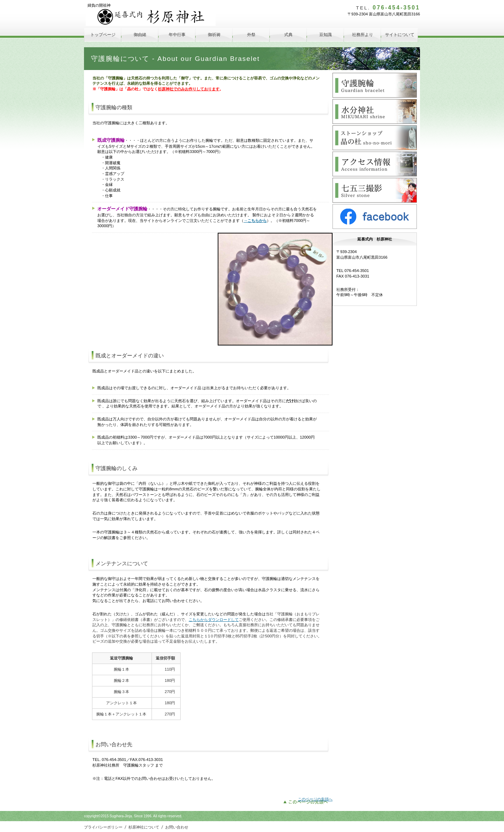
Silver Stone (375, 190)
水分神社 (375, 111)
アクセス (375, 164)
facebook (375, 216)
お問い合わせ (177, 827)
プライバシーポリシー (103, 827)
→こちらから (255, 221)
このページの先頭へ (315, 799)
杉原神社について (144, 827)
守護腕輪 (375, 85)
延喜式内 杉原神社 (151, 17)
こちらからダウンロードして (214, 620)
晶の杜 (375, 138)
